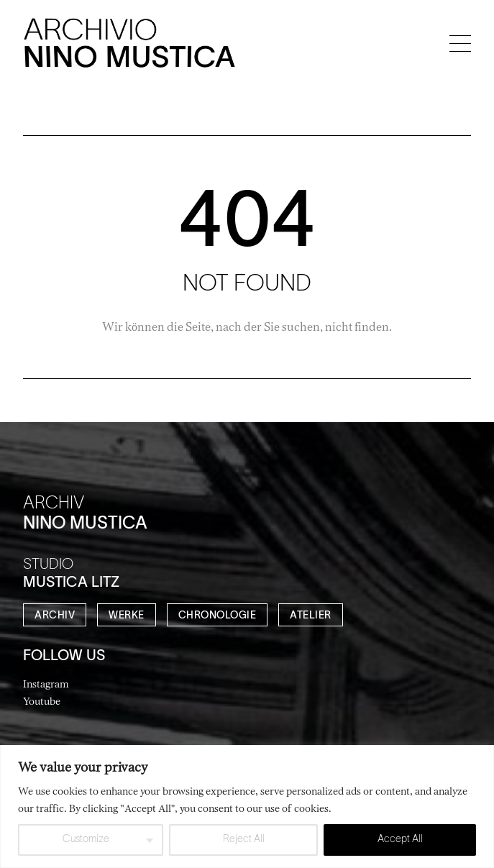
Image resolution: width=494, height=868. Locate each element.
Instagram (46, 684)
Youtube (42, 701)
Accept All (400, 840)
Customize (86, 840)
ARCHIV (55, 616)
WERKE (127, 616)
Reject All (244, 840)
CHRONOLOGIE (218, 616)
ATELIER (311, 616)
